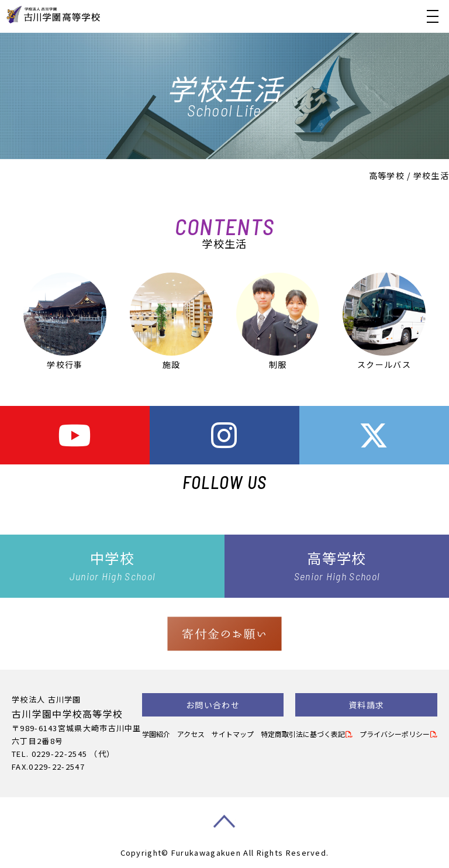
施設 (171, 321)
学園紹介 (156, 734)
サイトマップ (233, 734)
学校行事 (65, 321)
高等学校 (387, 175)
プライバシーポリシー (395, 734)
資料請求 (366, 705)
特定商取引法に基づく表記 (303, 734)
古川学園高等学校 (86, 15)
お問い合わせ (213, 705)
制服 (278, 321)
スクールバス (384, 321)
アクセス (191, 734)
